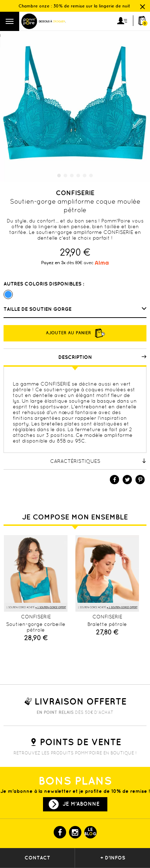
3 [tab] (72, 176)
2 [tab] (65, 176)
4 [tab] (78, 176)
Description (103, 357)
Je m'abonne (81, 804)
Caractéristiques (98, 461)
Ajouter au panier (75, 333)
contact (37, 858)
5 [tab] (85, 176)
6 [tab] (91, 176)
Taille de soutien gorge (38, 309)
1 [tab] (59, 176)
